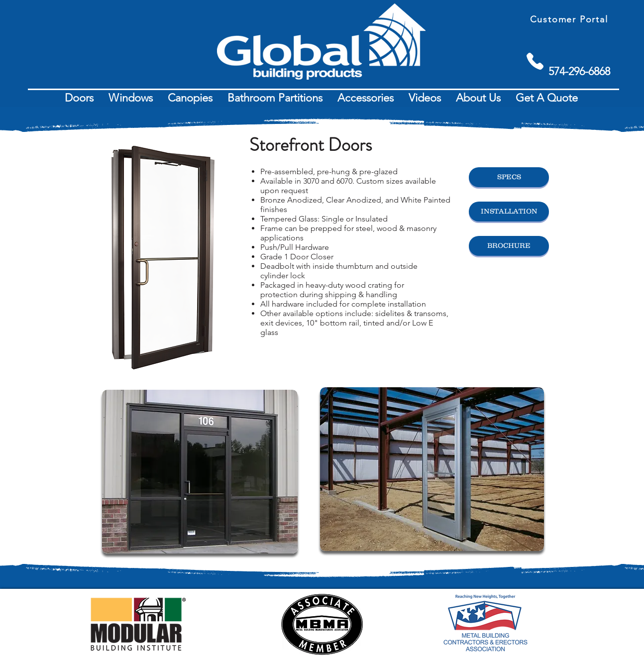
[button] (79, 98)
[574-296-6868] (579, 71)
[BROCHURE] (509, 246)
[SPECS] (509, 177)
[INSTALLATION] (509, 212)
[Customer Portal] (570, 19)
